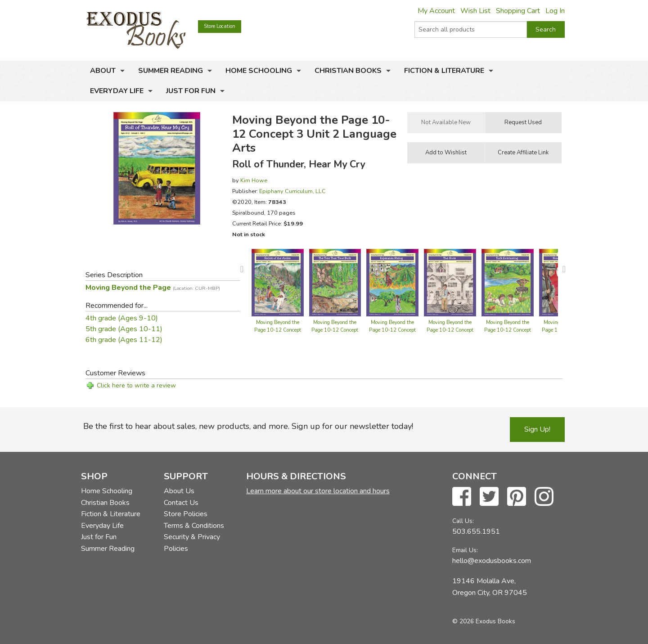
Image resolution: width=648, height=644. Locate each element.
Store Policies (186, 514)
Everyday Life (117, 91)
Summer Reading (171, 71)
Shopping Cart (518, 11)
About (103, 71)
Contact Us (181, 503)
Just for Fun (191, 91)
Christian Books (348, 71)
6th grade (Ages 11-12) (124, 340)
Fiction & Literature (444, 71)
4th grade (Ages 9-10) (122, 318)
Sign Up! (537, 429)
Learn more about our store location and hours (318, 491)
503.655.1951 (476, 531)
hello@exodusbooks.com (492, 561)
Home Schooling (259, 71)
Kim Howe (254, 180)
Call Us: (463, 521)
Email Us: (465, 550)
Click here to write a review (136, 385)
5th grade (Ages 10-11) (124, 329)
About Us (179, 491)
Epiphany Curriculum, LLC (292, 191)
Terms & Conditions (194, 526)
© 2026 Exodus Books (484, 621)
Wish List (475, 11)
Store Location (220, 26)
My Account (436, 11)
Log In (555, 11)
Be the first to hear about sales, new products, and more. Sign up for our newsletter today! (248, 426)
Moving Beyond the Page (153, 288)
